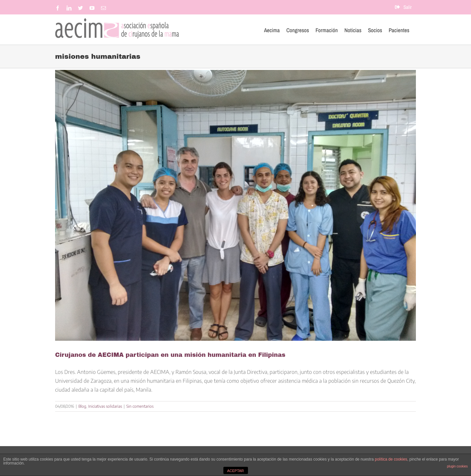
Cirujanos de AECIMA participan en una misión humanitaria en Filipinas (170, 355)
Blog (82, 406)
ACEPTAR (235, 471)
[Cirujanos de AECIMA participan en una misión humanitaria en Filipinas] (235, 205)
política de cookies (391, 459)
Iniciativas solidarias (105, 406)
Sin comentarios (140, 406)
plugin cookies (457, 466)
